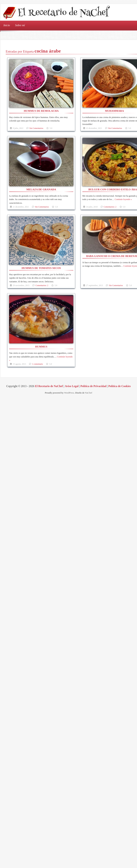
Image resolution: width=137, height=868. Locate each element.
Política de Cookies (120, 386)
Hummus (41, 347)
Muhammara (115, 111)
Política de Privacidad (93, 386)
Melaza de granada (41, 189)
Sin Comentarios (36, 128)
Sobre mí (20, 25)
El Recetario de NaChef (63, 13)
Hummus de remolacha (41, 111)
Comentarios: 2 (110, 207)
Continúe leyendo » (123, 199)
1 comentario (37, 364)
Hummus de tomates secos (41, 268)
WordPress (69, 393)
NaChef (89, 393)
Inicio (7, 25)
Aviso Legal (72, 386)
